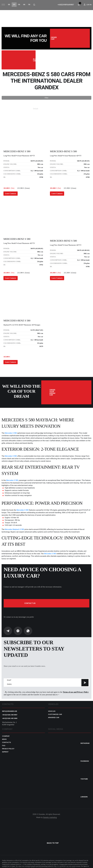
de (9, 5)
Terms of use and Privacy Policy (76, 689)
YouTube (84, 776)
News (4, 736)
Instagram (85, 740)
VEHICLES (52, 708)
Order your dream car (77, 391)
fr (19, 5)
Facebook (85, 758)
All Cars (23, 60)
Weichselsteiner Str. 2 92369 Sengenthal (9, 720)
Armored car (54, 714)
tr (29, 5)
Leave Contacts (11, 194)
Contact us (47, 600)
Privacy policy (8, 746)
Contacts (7, 739)
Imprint (5, 749)
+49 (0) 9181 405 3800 (10, 715)
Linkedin (84, 794)
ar (24, 5)
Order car (69, 38)
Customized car (55, 711)
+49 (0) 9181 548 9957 (10, 712)
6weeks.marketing (50, 814)
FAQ (4, 742)
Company (6, 733)
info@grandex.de (10, 708)
